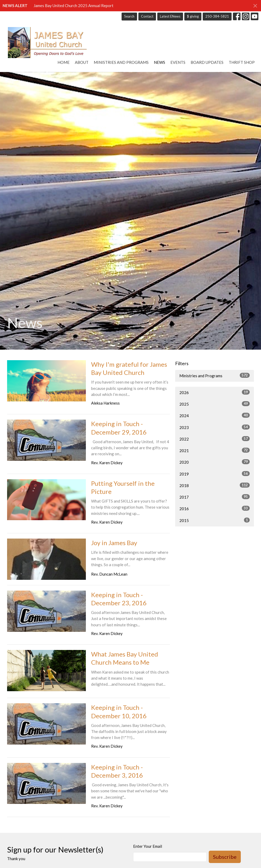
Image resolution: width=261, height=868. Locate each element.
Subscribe (225, 857)
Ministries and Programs (121, 62)
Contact (147, 16)
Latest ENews (170, 16)
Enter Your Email (148, 846)
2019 (215, 474)
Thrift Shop (242, 62)
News (160, 62)
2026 (215, 392)
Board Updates (207, 62)
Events (178, 62)
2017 (215, 497)
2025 (215, 404)
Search (129, 16)
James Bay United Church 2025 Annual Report (74, 6)
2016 (215, 508)
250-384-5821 (217, 16)
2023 (215, 427)
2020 (215, 462)
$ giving (193, 16)
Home (64, 62)
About (82, 62)
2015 (215, 520)
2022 (215, 439)
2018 (215, 485)
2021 (215, 450)
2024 (215, 415)
